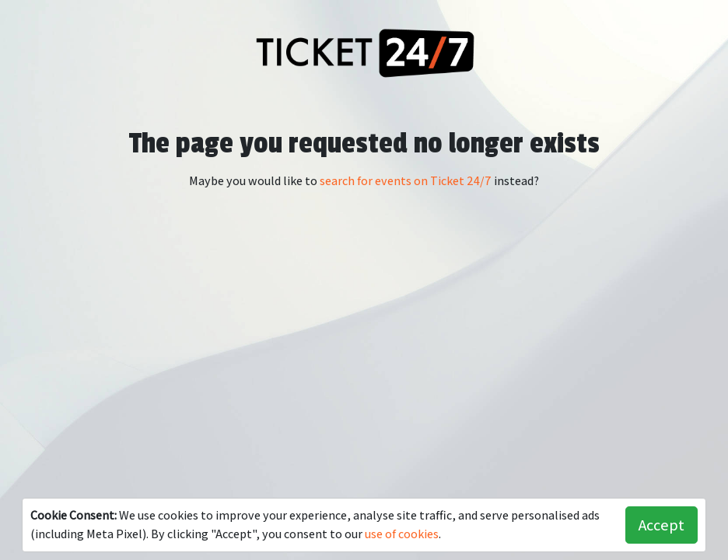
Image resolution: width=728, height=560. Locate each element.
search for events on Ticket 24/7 (406, 181)
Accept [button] (661, 525)
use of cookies (402, 534)
